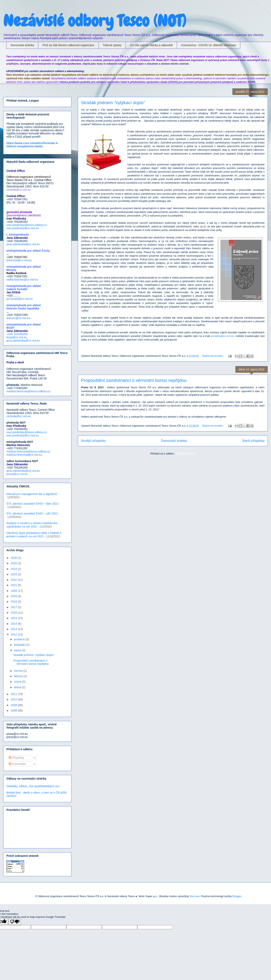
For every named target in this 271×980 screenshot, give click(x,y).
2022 (14, 580)
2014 (14, 624)
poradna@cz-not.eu (222, 336)
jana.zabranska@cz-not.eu (23, 244)
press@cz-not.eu (17, 474)
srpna (18, 650)
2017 (14, 607)
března (19, 676)
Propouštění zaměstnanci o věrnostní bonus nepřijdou (134, 380)
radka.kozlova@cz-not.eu (22, 280)
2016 (14, 613)
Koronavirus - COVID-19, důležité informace (209, 45)
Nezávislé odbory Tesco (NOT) (95, 21)
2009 (14, 705)
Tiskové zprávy (112, 45)
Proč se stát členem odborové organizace (68, 45)
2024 (14, 569)
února (18, 682)
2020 (14, 591)
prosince (20, 639)
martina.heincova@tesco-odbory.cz (28, 391)
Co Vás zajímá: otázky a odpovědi (151, 45)
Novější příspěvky (93, 441)
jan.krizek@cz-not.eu (20, 299)
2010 (14, 699)
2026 (14, 558)
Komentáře (17, 764)
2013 (14, 629)
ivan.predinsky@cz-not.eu (23, 228)
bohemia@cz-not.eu (19, 260)
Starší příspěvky (253, 441)
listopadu (20, 645)
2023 (14, 574)
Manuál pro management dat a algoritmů (32, 494)
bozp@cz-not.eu (17, 337)
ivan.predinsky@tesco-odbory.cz (27, 225)
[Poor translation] (15, 922)
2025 (14, 563)
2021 (14, 585)
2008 (14, 711)
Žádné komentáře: (213, 356)
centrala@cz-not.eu (19, 416)
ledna (18, 687)
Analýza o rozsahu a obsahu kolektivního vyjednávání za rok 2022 (32, 525)
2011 (14, 694)
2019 (14, 596)
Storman (194, 896)
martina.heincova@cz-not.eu (24, 455)
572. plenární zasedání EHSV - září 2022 (32, 513)
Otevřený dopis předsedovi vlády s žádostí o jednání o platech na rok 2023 (34, 535)
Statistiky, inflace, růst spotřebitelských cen (33, 786)
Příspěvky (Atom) (185, 454)
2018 (14, 602)
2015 (14, 618)
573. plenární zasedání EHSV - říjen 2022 (32, 504)
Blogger (237, 896)
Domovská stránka (22, 45)
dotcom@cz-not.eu (18, 318)
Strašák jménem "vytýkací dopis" (113, 103)
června (19, 671)
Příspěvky (17, 758)
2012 (14, 634)
